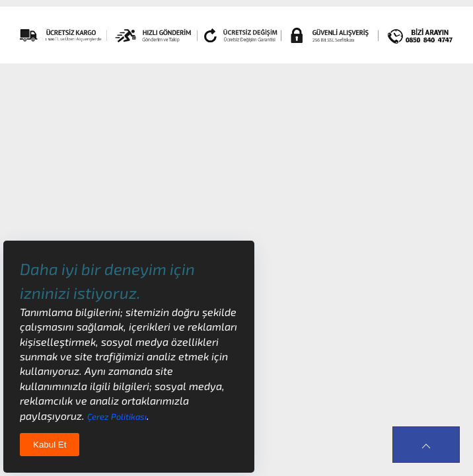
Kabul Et (50, 445)
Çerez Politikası (117, 416)
